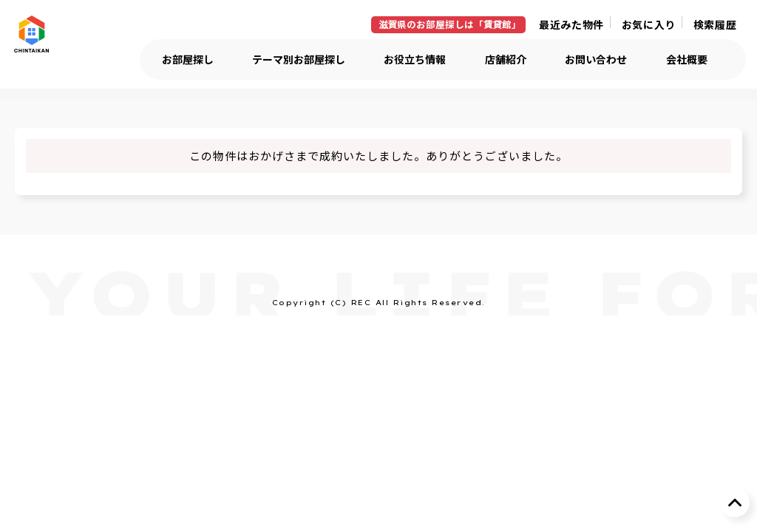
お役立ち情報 (415, 59)
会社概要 (687, 59)
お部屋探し (188, 59)
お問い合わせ (596, 59)
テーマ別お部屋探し (299, 59)
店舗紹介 (506, 59)
